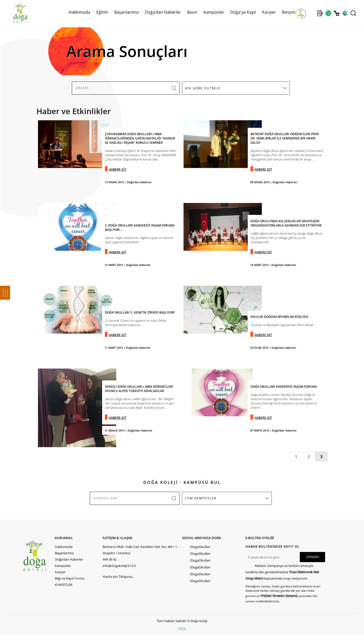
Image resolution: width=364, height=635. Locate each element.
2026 (182, 629)
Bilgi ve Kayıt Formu (70, 578)
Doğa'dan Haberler (163, 12)
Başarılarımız (127, 12)
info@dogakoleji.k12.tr (119, 566)
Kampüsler (214, 12)
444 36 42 (110, 559)
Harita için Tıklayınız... (119, 577)
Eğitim (102, 12)
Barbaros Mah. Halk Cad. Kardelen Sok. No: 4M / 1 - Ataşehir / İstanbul (141, 550)
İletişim (289, 12)
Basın (192, 12)
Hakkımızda (79, 12)
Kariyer (269, 12)
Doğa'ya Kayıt (243, 12)
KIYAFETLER (64, 585)
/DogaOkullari (200, 547)
